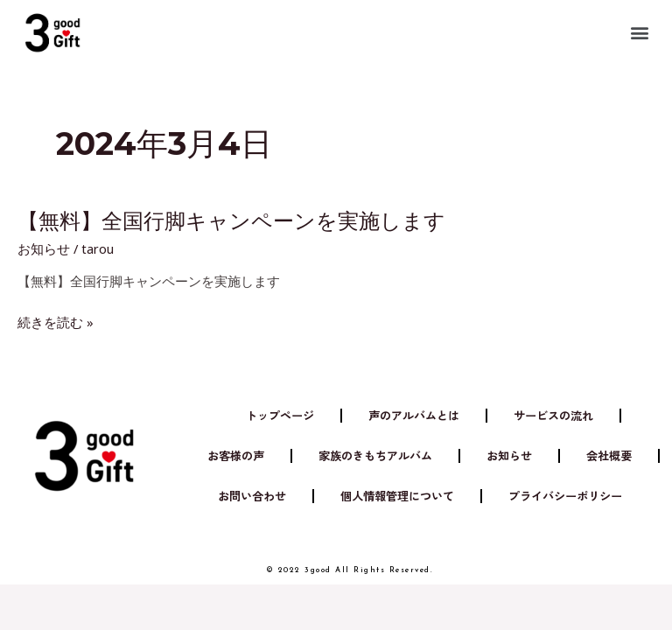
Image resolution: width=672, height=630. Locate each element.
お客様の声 (236, 455)
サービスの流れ (553, 415)
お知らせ (44, 248)
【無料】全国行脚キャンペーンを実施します (231, 221)
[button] (640, 32)
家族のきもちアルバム (375, 455)
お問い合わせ (252, 496)
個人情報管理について (397, 496)
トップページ (280, 415)
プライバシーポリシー (565, 496)
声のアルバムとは (414, 415)
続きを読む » (56, 322)
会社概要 (609, 455)
